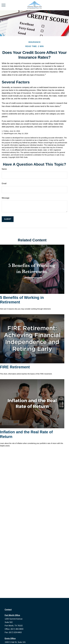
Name (4, 169)
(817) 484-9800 (17, 629)
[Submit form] (8, 219)
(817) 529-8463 (15, 632)
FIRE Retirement (15, 367)
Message (6, 198)
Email (4, 183)
